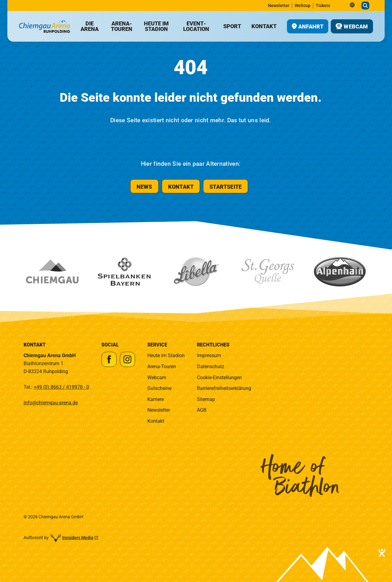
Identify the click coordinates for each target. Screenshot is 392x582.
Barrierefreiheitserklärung (224, 388)
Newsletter (159, 410)
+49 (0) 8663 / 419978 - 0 (61, 387)
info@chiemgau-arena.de (51, 403)
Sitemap (206, 399)
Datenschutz (211, 367)
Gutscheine (159, 388)
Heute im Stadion (166, 355)
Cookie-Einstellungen (219, 378)
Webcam (157, 378)
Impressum (209, 355)
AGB (202, 410)
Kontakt (156, 421)
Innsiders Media (78, 538)
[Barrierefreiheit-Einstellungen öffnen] (381, 553)
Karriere (156, 399)
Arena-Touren (162, 367)
